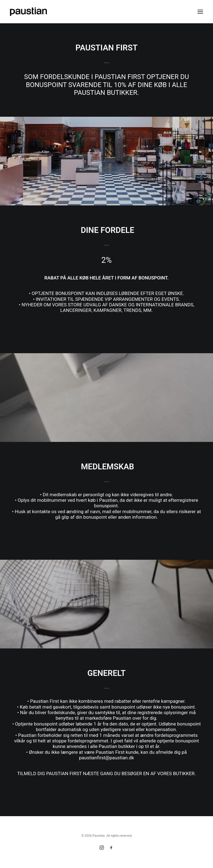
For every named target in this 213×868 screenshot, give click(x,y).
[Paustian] (28, 12)
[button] (200, 12)
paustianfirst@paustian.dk (106, 758)
